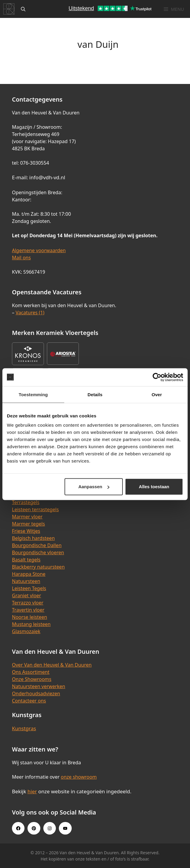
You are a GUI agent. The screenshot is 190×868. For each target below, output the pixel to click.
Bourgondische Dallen (37, 545)
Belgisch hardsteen (33, 538)
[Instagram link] (50, 828)
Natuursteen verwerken (39, 686)
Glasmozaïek (26, 631)
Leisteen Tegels (29, 588)
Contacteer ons (29, 701)
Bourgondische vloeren (38, 552)
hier (32, 791)
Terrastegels (26, 502)
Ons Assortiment (31, 672)
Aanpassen (94, 487)
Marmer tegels (28, 524)
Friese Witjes (26, 531)
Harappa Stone (29, 574)
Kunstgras (24, 728)
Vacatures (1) (30, 313)
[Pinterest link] (34, 828)
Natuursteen (26, 581)
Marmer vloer (27, 517)
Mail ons (21, 258)
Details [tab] (95, 394)
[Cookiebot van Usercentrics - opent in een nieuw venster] (157, 377)
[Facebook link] (18, 828)
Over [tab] (157, 394)
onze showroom (79, 777)
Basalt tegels (26, 560)
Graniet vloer (26, 595)
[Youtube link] (65, 828)
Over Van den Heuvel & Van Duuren (52, 665)
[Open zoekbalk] (23, 9)
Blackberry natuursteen (38, 567)
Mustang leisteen (31, 624)
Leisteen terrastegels (35, 509)
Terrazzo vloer (28, 603)
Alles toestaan (154, 487)
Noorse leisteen (30, 617)
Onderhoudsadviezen (36, 694)
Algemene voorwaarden (39, 250)
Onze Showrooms (32, 679)
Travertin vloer (28, 610)
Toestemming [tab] (33, 394)
